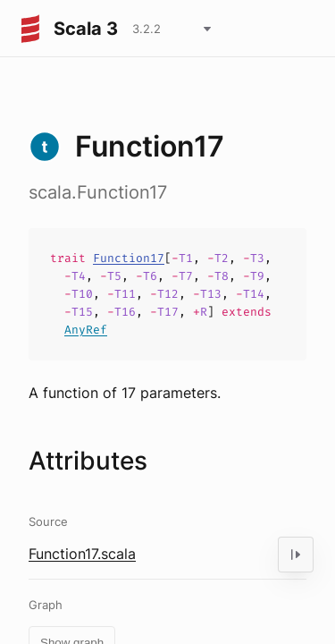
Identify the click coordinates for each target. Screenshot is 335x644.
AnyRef (86, 330)
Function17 (129, 258)
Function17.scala (82, 554)
